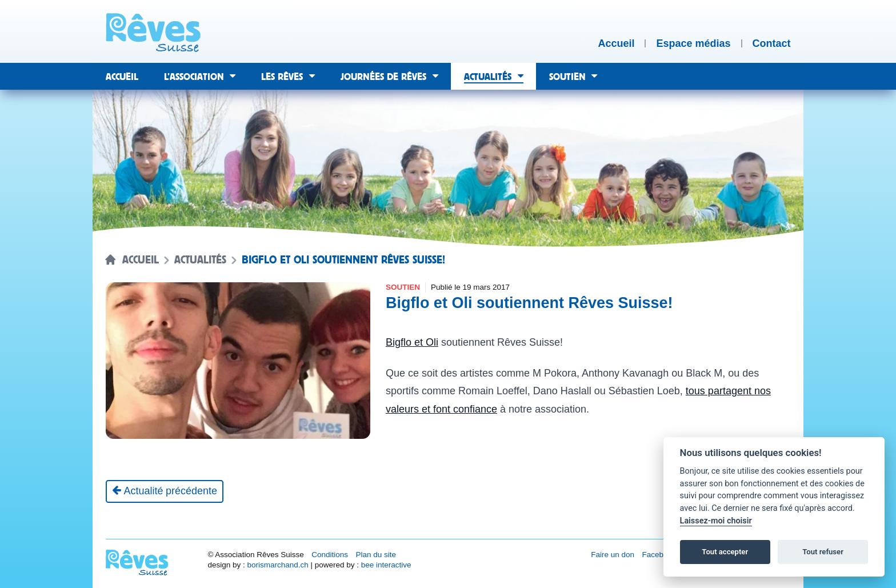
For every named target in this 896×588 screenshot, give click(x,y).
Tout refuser (823, 552)
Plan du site (376, 555)
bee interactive (386, 565)
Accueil (141, 260)
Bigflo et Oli (412, 342)
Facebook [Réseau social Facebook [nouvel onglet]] (659, 555)
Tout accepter (725, 552)
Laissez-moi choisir (716, 521)
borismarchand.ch (277, 565)
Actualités (200, 260)
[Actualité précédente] (165, 491)
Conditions (330, 555)
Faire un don (613, 555)
